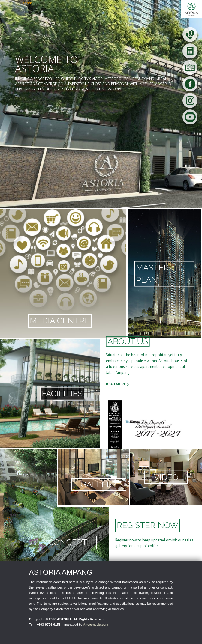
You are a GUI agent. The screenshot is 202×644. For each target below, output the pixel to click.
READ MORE (118, 384)
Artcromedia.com (96, 625)
